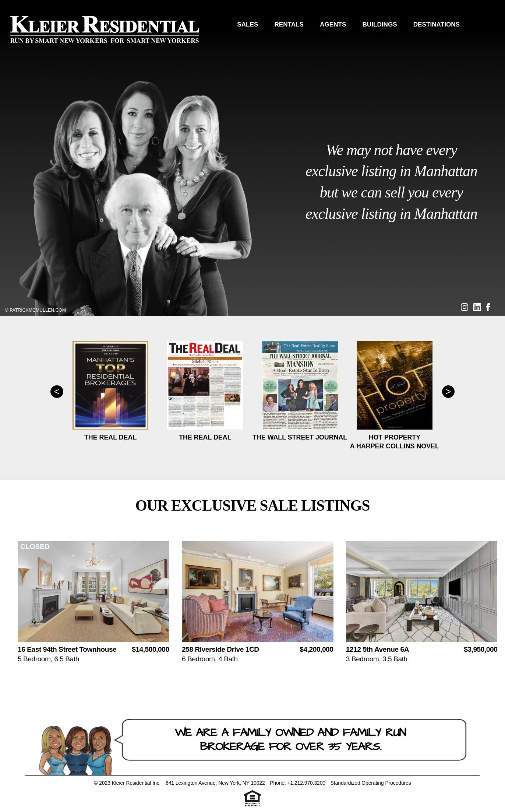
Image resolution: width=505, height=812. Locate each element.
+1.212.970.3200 (306, 783)
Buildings (379, 24)
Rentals (289, 24)
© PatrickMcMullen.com (36, 310)
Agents (333, 24)
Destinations (437, 24)
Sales (248, 24)
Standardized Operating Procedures (371, 783)
